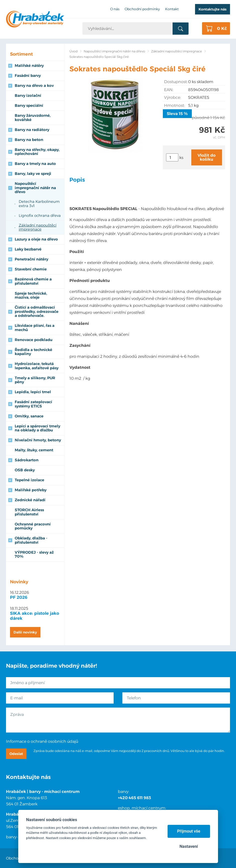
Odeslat (16, 754)
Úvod (74, 51)
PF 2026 (19, 597)
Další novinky (25, 632)
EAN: (169, 90)
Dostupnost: (176, 82)
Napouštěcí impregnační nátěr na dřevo (114, 51)
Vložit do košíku (207, 157)
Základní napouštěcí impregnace (177, 51)
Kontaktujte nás (213, 9)
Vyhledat (180, 29)
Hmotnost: (174, 105)
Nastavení (189, 846)
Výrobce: (172, 97)
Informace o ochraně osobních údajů (42, 741)
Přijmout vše (189, 831)
